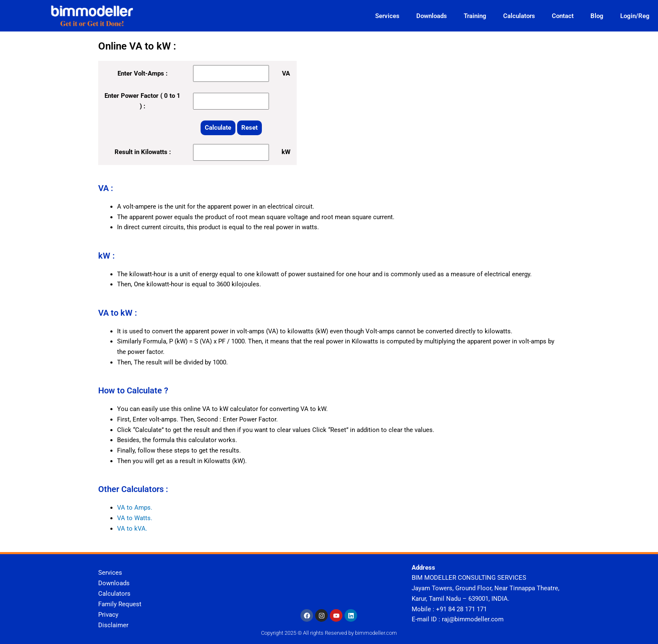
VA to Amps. (135, 508)
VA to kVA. (132, 529)
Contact (563, 16)
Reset (249, 128)
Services (387, 16)
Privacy (108, 614)
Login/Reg (635, 16)
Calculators (519, 16)
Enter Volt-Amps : (142, 73)
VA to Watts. (135, 518)
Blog (597, 16)
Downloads (432, 16)
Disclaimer (113, 625)
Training (475, 16)
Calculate (218, 128)
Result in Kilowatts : (143, 152)
